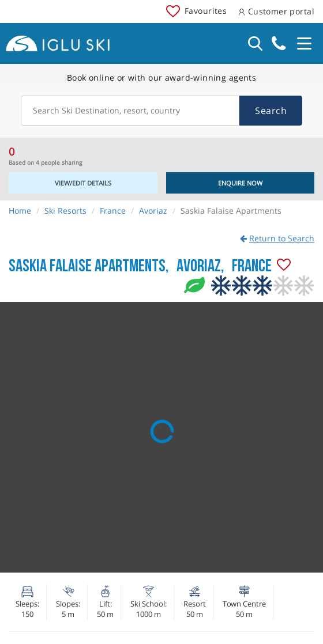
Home (20, 211)
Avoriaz (153, 211)
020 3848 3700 (279, 43)
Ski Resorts (65, 211)
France (113, 211)
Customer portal (276, 11)
